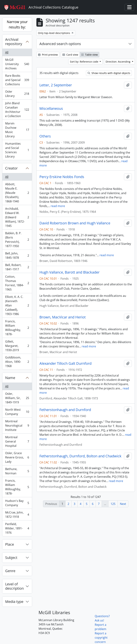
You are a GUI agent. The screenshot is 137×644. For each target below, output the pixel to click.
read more (58, 206)
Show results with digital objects (109, 73)
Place (10, 544)
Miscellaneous (51, 109)
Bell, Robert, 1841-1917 (17, 267)
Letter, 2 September (56, 85)
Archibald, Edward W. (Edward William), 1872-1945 (17, 217)
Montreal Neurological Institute (17, 426)
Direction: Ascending (118, 62)
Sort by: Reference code (84, 62)
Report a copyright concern (101, 638)
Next (123, 504)
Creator (11, 168)
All (7, 52)
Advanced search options (60, 44)
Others (45, 136)
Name (10, 378)
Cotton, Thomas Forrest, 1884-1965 (17, 283)
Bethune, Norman (17, 471)
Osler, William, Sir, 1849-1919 (17, 398)
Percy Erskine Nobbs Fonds (62, 177)
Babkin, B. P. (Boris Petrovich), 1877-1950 (17, 240)
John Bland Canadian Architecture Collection (17, 110)
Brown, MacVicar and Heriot (63, 317)
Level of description (14, 586)
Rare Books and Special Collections (17, 80)
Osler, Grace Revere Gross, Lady (17, 457)
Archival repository (14, 42)
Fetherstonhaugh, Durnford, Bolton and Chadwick (80, 456)
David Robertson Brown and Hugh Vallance (75, 223)
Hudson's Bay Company (17, 503)
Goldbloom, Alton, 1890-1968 (17, 362)
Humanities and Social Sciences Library (17, 150)
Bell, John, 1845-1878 (17, 255)
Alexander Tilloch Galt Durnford (65, 363)
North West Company (17, 412)
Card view (70, 55)
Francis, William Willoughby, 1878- (17, 328)
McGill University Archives (17, 64)
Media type (14, 602)
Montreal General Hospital (17, 441)
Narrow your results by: (17, 24)
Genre (10, 571)
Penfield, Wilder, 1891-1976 (17, 528)
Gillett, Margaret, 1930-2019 (17, 346)
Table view (89, 55)
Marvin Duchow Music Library (17, 130)
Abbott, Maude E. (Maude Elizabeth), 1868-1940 (17, 193)
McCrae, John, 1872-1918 (17, 515)
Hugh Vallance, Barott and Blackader (69, 272)
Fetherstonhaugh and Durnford (65, 410)
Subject (11, 558)
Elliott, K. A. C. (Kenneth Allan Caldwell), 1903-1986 (17, 305)
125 (113, 504)
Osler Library (17, 94)
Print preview (48, 55)
